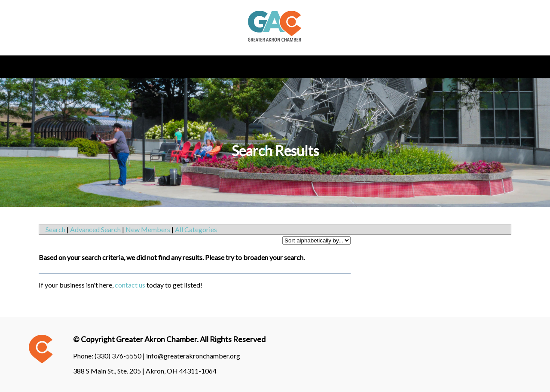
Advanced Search (95, 229)
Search (55, 229)
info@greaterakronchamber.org (193, 356)
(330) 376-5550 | (120, 356)
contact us (130, 285)
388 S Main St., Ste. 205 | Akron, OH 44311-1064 (145, 371)
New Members (148, 229)
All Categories (196, 229)
